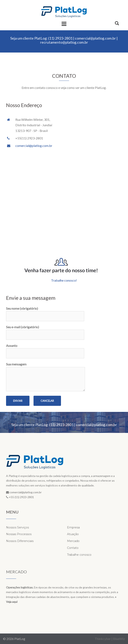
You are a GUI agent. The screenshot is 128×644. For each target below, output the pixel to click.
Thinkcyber (103, 639)
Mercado (73, 541)
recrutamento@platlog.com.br (64, 42)
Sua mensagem (46, 377)
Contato (73, 548)
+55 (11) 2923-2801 (21, 497)
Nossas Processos (19, 534)
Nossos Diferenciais (20, 541)
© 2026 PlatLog (14, 639)
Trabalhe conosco (79, 555)
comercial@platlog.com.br (95, 38)
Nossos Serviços (17, 527)
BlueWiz (119, 639)
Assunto (45, 349)
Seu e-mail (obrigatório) (45, 331)
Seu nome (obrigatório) (45, 312)
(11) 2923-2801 (60, 38)
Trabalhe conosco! (64, 280)
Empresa (73, 527)
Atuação (73, 534)
